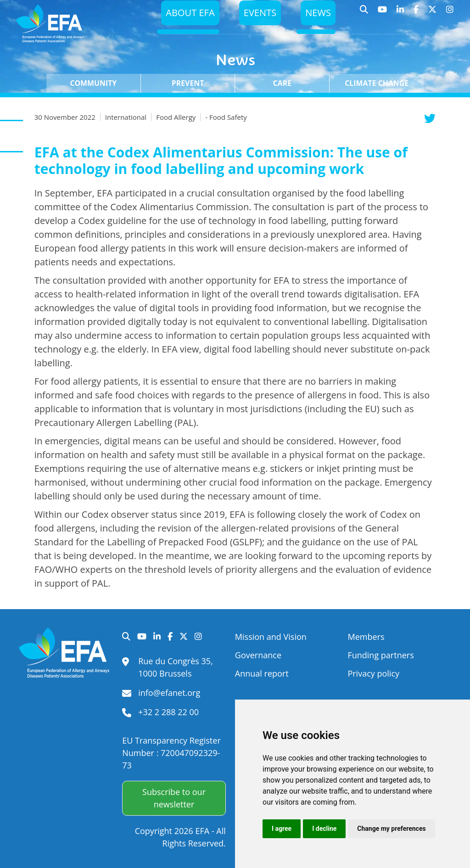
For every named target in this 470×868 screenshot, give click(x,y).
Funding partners (380, 655)
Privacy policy (373, 673)
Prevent (188, 83)
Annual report (262, 673)
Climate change (377, 83)
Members (366, 637)
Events (258, 15)
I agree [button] (282, 829)
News (318, 15)
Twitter (433, 14)
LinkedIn (400, 14)
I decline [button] (324, 829)
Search (364, 14)
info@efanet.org (169, 693)
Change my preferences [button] (391, 829)
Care (282, 83)
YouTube (383, 14)
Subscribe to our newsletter (174, 798)
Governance (258, 655)
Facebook (416, 14)
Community (93, 83)
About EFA (186, 15)
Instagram (450, 14)
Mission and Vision (271, 637)
